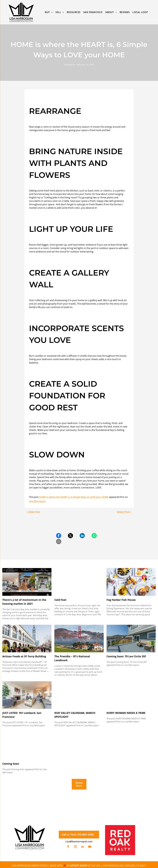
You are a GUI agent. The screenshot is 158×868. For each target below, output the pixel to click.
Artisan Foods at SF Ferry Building (24, 656)
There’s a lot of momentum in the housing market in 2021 (24, 602)
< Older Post (33, 512)
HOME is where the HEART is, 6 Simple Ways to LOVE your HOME (74, 497)
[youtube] (90, 847)
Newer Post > (124, 512)
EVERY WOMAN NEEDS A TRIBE (126, 713)
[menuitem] (49, 12)
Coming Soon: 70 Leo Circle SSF (126, 656)
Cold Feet (60, 600)
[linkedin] (83, 847)
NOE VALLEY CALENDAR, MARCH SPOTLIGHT (75, 715)
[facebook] (68, 847)
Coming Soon (11, 764)
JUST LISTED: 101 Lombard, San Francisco (22, 715)
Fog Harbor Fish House (121, 600)
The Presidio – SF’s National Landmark (72, 658)
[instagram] (75, 847)
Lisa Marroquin (37, 501)
